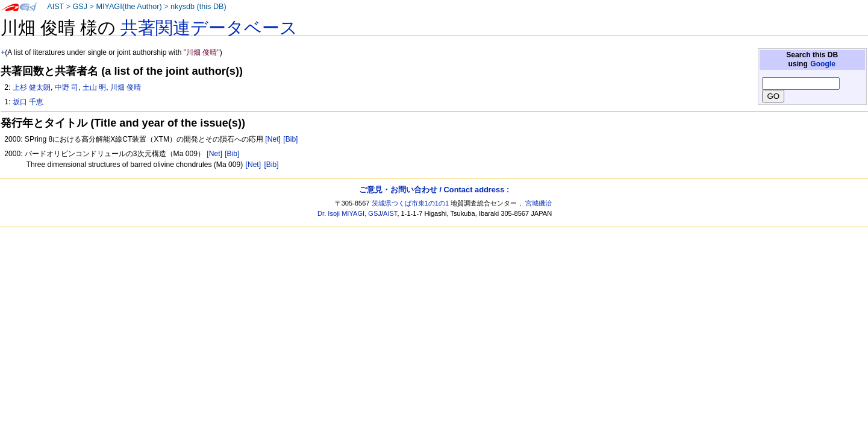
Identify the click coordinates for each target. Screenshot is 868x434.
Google (823, 64)
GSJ (80, 7)
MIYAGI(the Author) (129, 7)
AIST (55, 7)
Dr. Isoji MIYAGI (341, 213)
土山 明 (94, 87)
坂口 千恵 (28, 102)
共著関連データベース (209, 28)
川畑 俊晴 (126, 87)
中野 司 (67, 87)
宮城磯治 (539, 203)
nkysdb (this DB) (198, 7)
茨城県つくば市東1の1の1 (411, 203)
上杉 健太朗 (32, 87)
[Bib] (290, 139)
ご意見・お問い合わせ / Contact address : (434, 190)
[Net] (273, 139)
